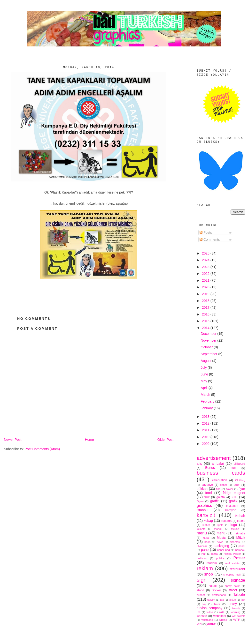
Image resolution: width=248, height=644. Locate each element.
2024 (206, 260)
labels (241, 521)
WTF (236, 620)
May (204, 381)
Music (221, 538)
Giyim (200, 501)
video (210, 612)
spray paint (232, 586)
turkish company (209, 608)
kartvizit (206, 515)
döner (224, 485)
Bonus (210, 468)
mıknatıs (239, 533)
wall (222, 612)
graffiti (215, 501)
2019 (206, 294)
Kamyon (231, 510)
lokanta (201, 529)
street (233, 590)
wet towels (239, 616)
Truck (217, 604)
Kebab (240, 516)
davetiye (207, 485)
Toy (204, 604)
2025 (206, 253)
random (212, 563)
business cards (221, 473)
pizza (214, 554)
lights (220, 525)
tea (222, 600)
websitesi (220, 616)
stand (200, 590)
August (206, 361)
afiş (199, 464)
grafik (233, 501)
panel (242, 546)
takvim (211, 600)
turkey (232, 604)
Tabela (239, 595)
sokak (213, 586)
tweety (236, 608)
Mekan (235, 529)
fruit (207, 497)
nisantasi (235, 542)
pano (205, 550)
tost (243, 600)
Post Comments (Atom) (42, 449)
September (209, 354)
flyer (242, 489)
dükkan (202, 489)
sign (202, 580)
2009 (206, 444)
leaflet (206, 525)
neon (207, 542)
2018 (206, 301)
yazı (199, 624)
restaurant (237, 569)
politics (220, 558)
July (204, 367)
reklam (205, 568)
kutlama (226, 521)
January (207, 408)
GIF (235, 497)
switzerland (219, 595)
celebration (220, 480)
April (205, 388)
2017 (206, 307)
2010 (206, 437)
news (220, 542)
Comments (210, 240)
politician (202, 558)
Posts (206, 232)
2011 (206, 430)
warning (236, 612)
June (205, 374)
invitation (232, 506)
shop (209, 574)
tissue (232, 600)
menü (221, 533)
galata (221, 497)
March (206, 395)
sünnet (201, 595)
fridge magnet (234, 493)
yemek (211, 624)
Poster (239, 558)
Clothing (240, 480)
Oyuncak (202, 546)
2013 (206, 417)
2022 (206, 274)
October (207, 347)
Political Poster (232, 554)
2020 (206, 287)
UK (199, 612)
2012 (206, 423)
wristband (207, 620)
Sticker (216, 590)
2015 (206, 321)
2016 (206, 314)
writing (223, 620)
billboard (239, 464)
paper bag (224, 550)
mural (206, 538)
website (202, 616)
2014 (206, 328)
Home (89, 440)
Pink (203, 554)
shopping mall (232, 575)
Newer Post (13, 440)
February (208, 401)
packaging (221, 546)
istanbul (202, 510)
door (236, 485)
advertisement (214, 458)
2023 (206, 267)
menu (202, 533)
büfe (234, 468)
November (209, 340)
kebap (208, 521)
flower (230, 489)
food (208, 493)
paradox (240, 550)
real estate (232, 563)
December (209, 334)
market (218, 529)
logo (234, 525)
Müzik (241, 538)
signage (238, 580)
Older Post (165, 440)
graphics (204, 505)
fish (218, 489)
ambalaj (218, 464)
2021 (206, 280)
